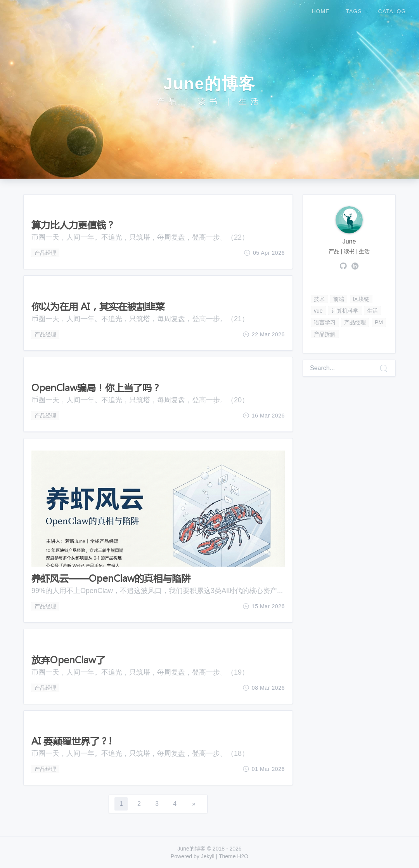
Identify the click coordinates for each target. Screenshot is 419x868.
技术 (319, 299)
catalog (392, 11)
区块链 (361, 299)
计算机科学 (345, 311)
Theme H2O (234, 856)
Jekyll (208, 856)
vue (318, 311)
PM (379, 322)
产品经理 (45, 253)
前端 (339, 299)
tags (354, 11)
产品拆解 (325, 334)
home (321, 11)
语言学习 (325, 322)
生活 (372, 311)
